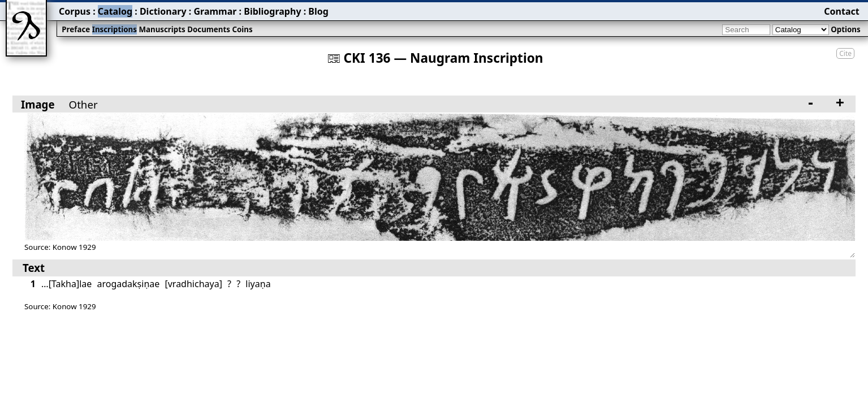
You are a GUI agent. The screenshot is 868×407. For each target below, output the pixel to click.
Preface (76, 29)
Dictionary (163, 11)
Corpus (75, 11)
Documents (209, 29)
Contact (841, 11)
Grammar (215, 11)
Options (845, 29)
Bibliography (272, 11)
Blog (318, 11)
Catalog (115, 11)
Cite (845, 53)
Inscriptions (115, 29)
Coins (242, 29)
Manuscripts (162, 29)
